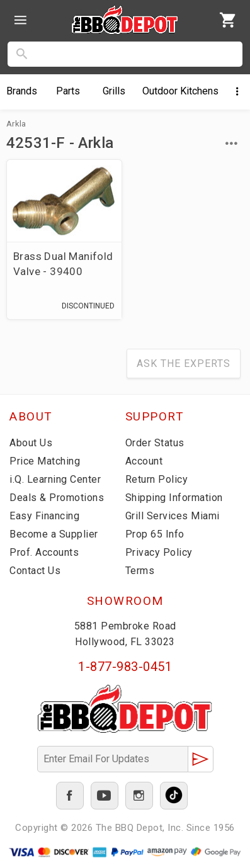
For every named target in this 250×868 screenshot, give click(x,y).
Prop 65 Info (155, 534)
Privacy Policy (159, 552)
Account (144, 461)
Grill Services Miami (173, 516)
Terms (140, 571)
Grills (114, 91)
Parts (68, 91)
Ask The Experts (184, 364)
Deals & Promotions (57, 498)
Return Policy (157, 479)
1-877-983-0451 (125, 667)
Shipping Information (174, 498)
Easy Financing (44, 516)
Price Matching (45, 461)
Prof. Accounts (44, 552)
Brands (22, 91)
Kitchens (180, 91)
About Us (31, 443)
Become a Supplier (54, 534)
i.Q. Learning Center (55, 479)
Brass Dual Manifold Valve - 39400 (63, 264)
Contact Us (35, 571)
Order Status (155, 443)
